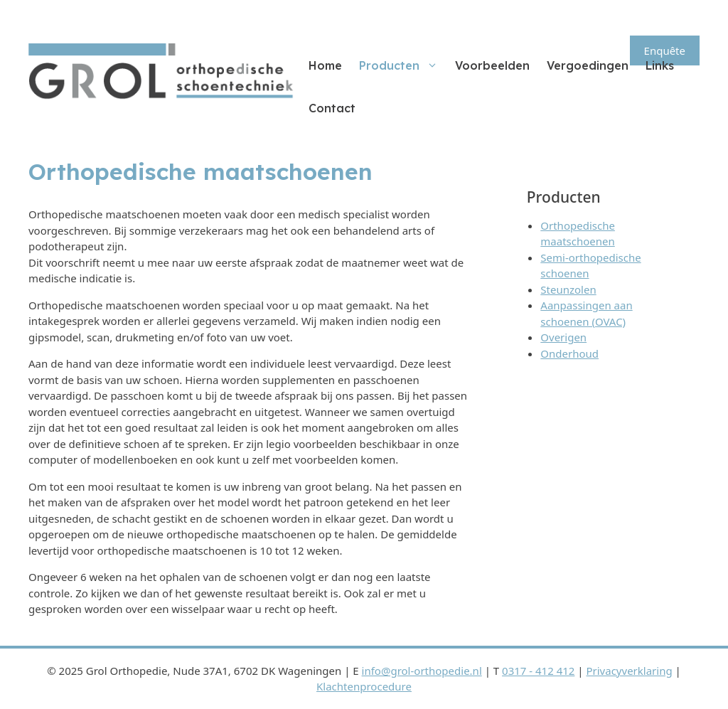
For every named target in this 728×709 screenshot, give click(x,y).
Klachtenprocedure (364, 686)
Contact (332, 108)
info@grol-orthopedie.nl (422, 671)
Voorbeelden (492, 65)
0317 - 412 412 (538, 671)
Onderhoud (569, 353)
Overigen (563, 337)
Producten (403, 65)
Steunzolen (568, 289)
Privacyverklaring (629, 671)
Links (660, 65)
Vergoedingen (588, 65)
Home (325, 65)
